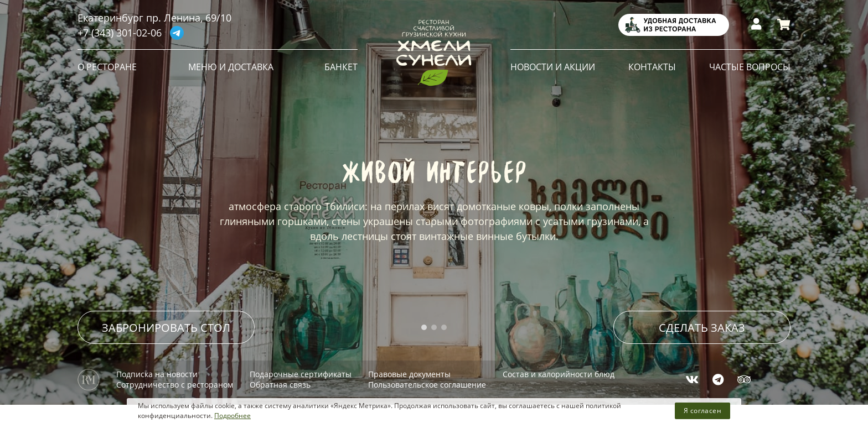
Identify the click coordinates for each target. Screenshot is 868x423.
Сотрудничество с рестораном (175, 380)
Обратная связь (280, 380)
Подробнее (232, 416)
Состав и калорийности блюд (559, 370)
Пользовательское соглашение (427, 380)
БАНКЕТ (341, 67)
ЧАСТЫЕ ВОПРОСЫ (750, 67)
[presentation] (44, 212)
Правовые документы (409, 370)
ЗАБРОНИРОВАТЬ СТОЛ (166, 323)
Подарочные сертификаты (301, 370)
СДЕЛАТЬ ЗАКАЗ (702, 323)
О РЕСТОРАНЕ (107, 67)
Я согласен (702, 411)
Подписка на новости (157, 370)
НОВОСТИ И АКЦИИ (553, 67)
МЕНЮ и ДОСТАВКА (231, 67)
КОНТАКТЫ (652, 67)
